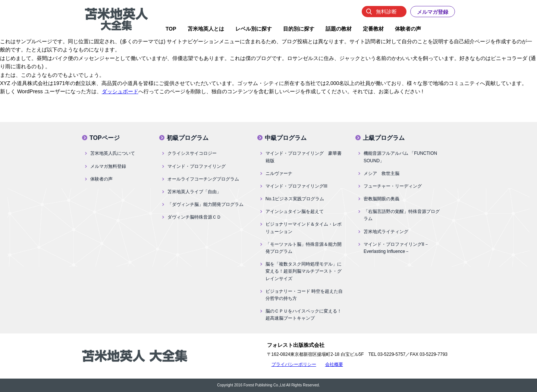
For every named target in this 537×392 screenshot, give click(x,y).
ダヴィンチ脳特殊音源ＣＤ (194, 217)
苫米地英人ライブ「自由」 (194, 192)
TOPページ (105, 138)
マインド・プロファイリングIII (296, 186)
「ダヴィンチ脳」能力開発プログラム (205, 204)
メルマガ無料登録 (108, 166)
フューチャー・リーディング (393, 186)
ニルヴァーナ (279, 173)
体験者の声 (101, 179)
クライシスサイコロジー (192, 153)
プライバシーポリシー (294, 364)
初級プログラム (188, 138)
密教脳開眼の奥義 (381, 199)
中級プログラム (286, 138)
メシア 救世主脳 (381, 173)
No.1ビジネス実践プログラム (295, 199)
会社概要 (334, 364)
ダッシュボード (120, 91)
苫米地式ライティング (386, 232)
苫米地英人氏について (113, 153)
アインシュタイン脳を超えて (295, 211)
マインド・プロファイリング (197, 166)
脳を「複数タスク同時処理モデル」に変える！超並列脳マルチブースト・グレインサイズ (304, 271)
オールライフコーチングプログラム (203, 179)
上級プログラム (384, 138)
